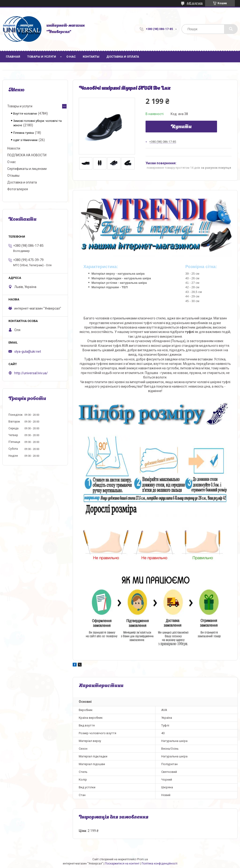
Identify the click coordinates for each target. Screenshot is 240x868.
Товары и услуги (42, 57)
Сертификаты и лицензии (27, 169)
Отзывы (13, 176)
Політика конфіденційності (159, 864)
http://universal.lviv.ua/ (31, 373)
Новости (14, 148)
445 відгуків (195, 3)
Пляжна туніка (23, 133)
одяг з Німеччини (25, 140)
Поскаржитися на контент (122, 864)
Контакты (91, 57)
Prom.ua (142, 859)
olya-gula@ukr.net (28, 352)
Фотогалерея (18, 189)
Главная (13, 57)
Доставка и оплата (123, 57)
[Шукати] (231, 29)
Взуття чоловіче (25, 114)
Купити (181, 127)
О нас (71, 57)
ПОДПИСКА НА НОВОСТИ (27, 155)
